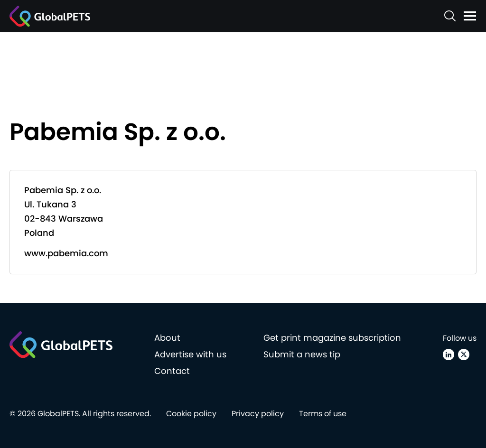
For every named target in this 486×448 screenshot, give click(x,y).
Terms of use (323, 414)
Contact (172, 371)
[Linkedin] (449, 355)
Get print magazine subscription (332, 338)
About (167, 338)
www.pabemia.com (66, 253)
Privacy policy (258, 414)
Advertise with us (190, 354)
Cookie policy (191, 414)
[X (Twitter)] (464, 355)
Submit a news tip (302, 354)
